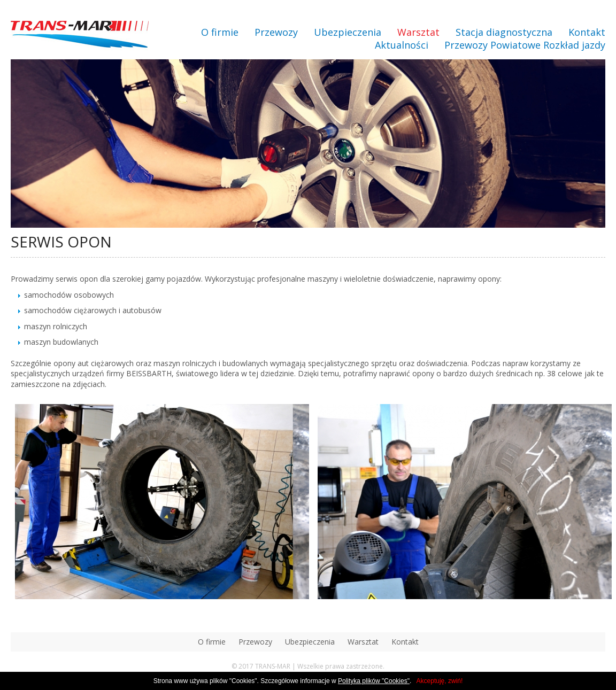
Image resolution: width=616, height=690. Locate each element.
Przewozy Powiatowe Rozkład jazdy (525, 45)
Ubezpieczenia (348, 32)
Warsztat (418, 32)
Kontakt (587, 32)
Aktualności (402, 45)
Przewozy (276, 32)
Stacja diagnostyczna (504, 32)
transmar (80, 36)
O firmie (220, 32)
